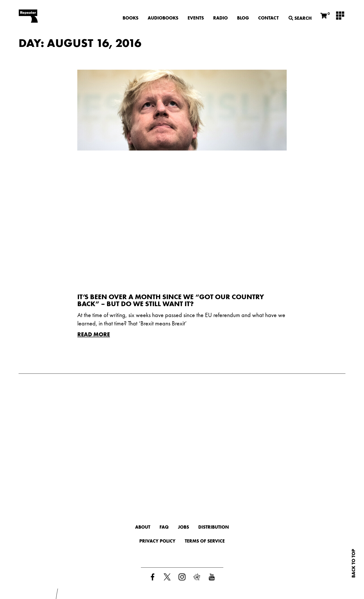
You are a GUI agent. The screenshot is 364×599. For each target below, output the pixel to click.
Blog (243, 18)
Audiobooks (163, 18)
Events (196, 18)
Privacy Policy (157, 541)
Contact (268, 18)
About (143, 527)
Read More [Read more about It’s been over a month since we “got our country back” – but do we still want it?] (94, 334)
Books (130, 18)
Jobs (183, 527)
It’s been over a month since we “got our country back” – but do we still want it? (171, 300)
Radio (220, 18)
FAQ (164, 527)
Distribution (214, 527)
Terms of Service (205, 541)
